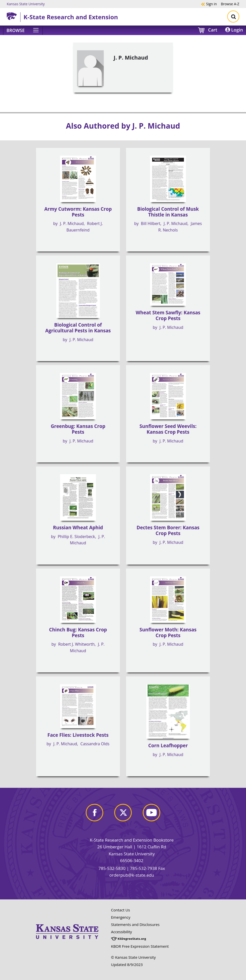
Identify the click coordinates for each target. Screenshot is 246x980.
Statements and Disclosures (135, 924)
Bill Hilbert (151, 223)
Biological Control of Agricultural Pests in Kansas (78, 328)
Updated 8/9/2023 (127, 964)
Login (234, 30)
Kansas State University (26, 4)
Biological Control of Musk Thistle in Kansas (168, 212)
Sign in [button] (209, 4)
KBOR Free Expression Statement (140, 946)
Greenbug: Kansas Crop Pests (78, 429)
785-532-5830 (112, 868)
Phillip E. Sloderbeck (76, 537)
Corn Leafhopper (168, 746)
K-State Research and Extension (71, 17)
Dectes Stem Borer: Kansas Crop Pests (168, 530)
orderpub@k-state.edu (132, 875)
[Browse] (23, 30)
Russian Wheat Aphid (78, 528)
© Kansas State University (133, 957)
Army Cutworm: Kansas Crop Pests (78, 212)
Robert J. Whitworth (76, 644)
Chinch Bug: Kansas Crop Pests (78, 633)
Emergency (121, 917)
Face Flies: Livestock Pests (78, 735)
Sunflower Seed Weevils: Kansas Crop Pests (168, 429)
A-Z (230, 4)
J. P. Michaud (72, 223)
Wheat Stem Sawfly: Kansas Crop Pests (168, 315)
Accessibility (121, 932)
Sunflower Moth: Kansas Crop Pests (168, 633)
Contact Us (120, 910)
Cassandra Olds (95, 744)
